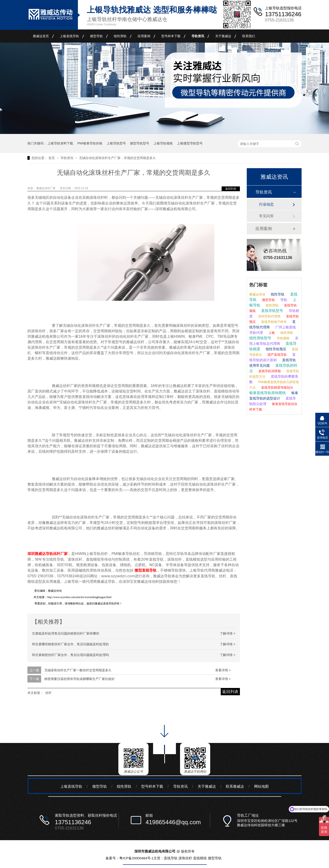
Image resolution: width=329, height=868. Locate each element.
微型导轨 (96, 36)
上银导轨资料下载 (60, 143)
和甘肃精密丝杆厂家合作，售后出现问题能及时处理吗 (70, 655)
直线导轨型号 (272, 311)
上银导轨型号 (116, 143)
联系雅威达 (235, 786)
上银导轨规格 (163, 143)
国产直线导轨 (277, 355)
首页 (52, 158)
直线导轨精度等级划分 (277, 387)
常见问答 (266, 216)
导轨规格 (283, 338)
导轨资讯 (198, 36)
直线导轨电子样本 (273, 322)
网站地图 (261, 786)
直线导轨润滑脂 (269, 371)
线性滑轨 (120, 36)
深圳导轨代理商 (269, 316)
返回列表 (231, 189)
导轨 (283, 300)
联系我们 (249, 36)
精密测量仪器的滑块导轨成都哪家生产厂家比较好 (80, 679)
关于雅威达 (223, 36)
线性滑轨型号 (260, 338)
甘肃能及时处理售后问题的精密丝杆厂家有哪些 (66, 633)
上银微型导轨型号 (190, 143)
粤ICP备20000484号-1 (136, 858)
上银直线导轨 (69, 36)
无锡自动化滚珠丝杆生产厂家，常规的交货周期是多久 (117, 158)
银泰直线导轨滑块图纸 (268, 393)
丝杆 (48, 693)
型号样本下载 (171, 36)
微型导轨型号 (140, 143)
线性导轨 (277, 294)
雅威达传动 (257, 294)
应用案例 (144, 36)
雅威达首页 (41, 36)
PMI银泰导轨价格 (90, 143)
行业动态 (266, 204)
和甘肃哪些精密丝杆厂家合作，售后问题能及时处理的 (70, 644)
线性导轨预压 (276, 349)
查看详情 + (223, 670)
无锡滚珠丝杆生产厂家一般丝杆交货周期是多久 (78, 670)
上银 (271, 333)
